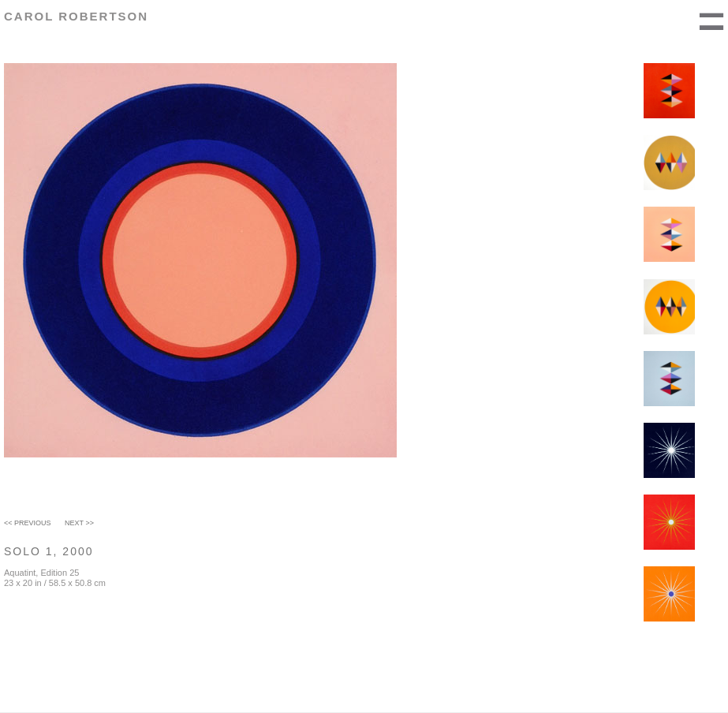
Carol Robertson (76, 16)
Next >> (79, 523)
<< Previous (28, 523)
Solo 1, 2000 (49, 551)
